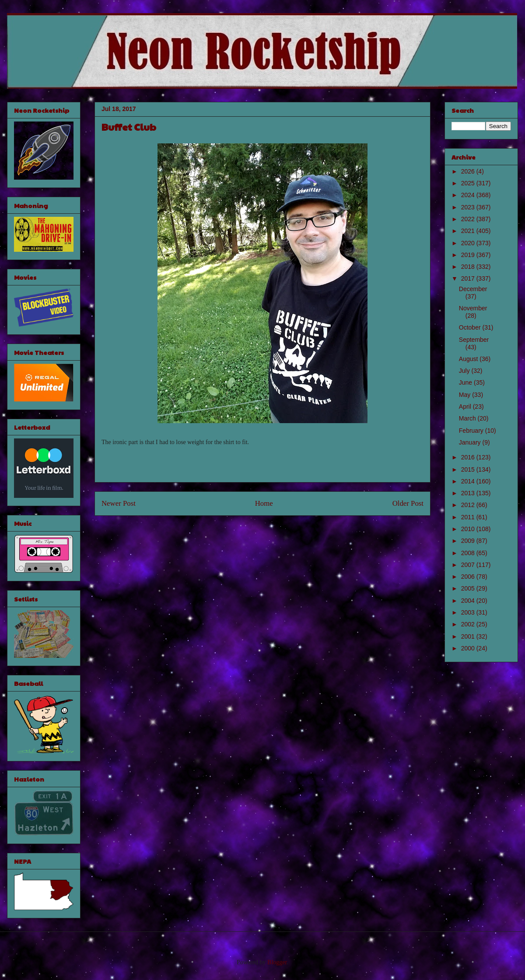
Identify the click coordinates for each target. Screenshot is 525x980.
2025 (469, 183)
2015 (469, 469)
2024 (469, 195)
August (469, 359)
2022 (469, 219)
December (473, 289)
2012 (469, 505)
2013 (469, 493)
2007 (469, 565)
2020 (469, 243)
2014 (469, 481)
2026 (469, 171)
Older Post (408, 503)
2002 (469, 624)
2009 (469, 541)
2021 (469, 231)
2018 (469, 267)
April (466, 407)
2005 (469, 588)
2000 (469, 648)
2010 (469, 529)
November (473, 308)
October (471, 327)
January (471, 442)
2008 (469, 553)
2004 (469, 601)
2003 (469, 612)
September (474, 340)
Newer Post (119, 503)
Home (264, 503)
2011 (469, 517)
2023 (469, 207)
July (465, 371)
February (472, 431)
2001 (469, 636)
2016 (469, 457)
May (465, 395)
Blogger (277, 962)
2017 (469, 278)
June (466, 382)
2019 (469, 255)
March (468, 418)
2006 (469, 577)
